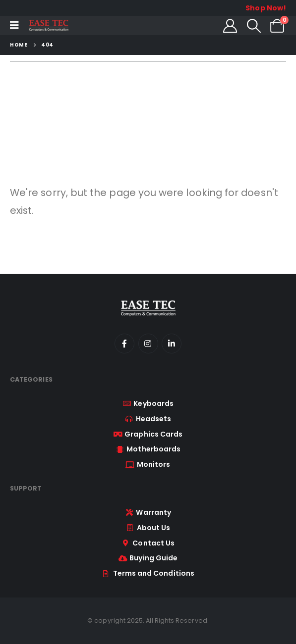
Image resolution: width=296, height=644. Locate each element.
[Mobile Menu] (14, 25)
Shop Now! (266, 8)
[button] (254, 26)
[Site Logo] (49, 25)
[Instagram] (148, 344)
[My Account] (230, 26)
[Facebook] (124, 344)
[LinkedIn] (172, 344)
